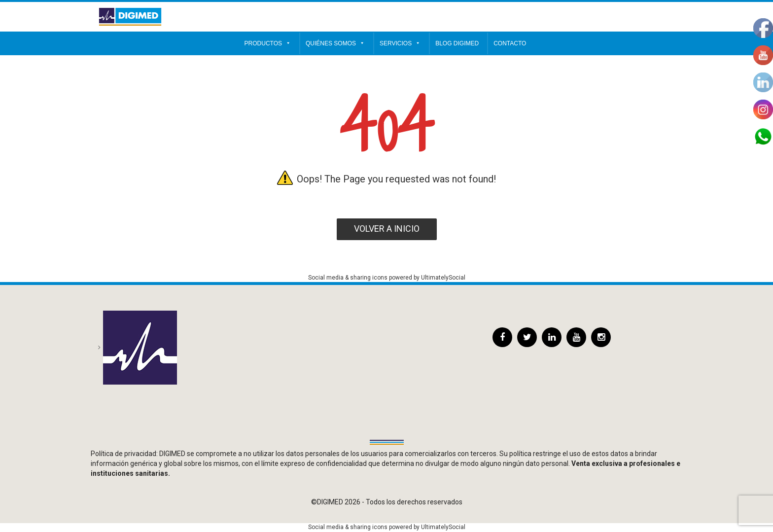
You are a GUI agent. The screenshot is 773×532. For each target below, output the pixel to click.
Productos (268, 43)
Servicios (400, 43)
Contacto (510, 43)
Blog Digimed (457, 43)
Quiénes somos (335, 43)
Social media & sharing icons (349, 278)
